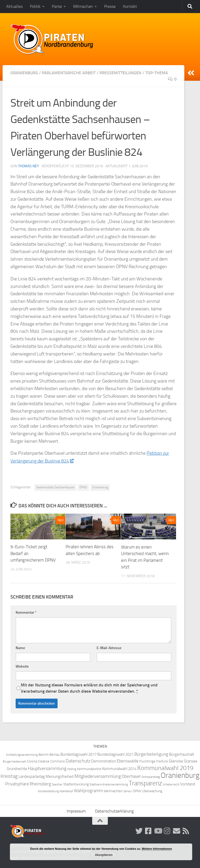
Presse (110, 6)
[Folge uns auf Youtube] (158, 831)
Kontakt (130, 6)
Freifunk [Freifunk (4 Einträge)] (162, 761)
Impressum (76, 811)
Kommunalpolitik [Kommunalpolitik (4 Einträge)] (89, 769)
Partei (57, 6)
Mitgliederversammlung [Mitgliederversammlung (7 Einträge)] (98, 776)
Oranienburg (24, 73)
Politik (35, 6)
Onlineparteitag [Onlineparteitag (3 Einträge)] (151, 777)
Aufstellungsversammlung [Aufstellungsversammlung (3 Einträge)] (22, 755)
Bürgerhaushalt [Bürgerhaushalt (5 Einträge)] (182, 754)
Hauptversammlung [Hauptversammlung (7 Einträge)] (47, 768)
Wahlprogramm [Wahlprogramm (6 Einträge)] (88, 790)
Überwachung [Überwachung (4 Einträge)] (152, 791)
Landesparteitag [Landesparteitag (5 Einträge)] (32, 776)
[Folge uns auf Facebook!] (148, 831)
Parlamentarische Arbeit (69, 73)
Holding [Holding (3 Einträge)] (72, 769)
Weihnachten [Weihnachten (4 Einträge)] (113, 791)
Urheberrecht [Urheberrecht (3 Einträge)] (171, 784)
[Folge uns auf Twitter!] (139, 831)
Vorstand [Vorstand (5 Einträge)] (188, 784)
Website (22, 666)
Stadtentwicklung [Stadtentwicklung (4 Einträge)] (76, 784)
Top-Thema (157, 73)
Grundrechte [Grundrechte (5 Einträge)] (17, 768)
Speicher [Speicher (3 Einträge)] (57, 784)
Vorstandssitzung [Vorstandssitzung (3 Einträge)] (48, 791)
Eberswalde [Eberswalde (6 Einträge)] (128, 761)
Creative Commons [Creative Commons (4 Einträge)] (51, 761)
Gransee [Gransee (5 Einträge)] (191, 761)
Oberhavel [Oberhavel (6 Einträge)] (131, 776)
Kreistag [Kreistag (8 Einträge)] (9, 776)
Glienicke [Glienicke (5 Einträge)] (176, 761)
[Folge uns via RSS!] (186, 831)
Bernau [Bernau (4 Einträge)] (55, 754)
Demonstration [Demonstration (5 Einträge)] (104, 761)
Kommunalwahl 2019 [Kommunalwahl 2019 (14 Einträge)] (165, 768)
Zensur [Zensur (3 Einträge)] (128, 791)
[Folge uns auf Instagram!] (167, 831)
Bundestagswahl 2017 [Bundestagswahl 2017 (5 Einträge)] (79, 754)
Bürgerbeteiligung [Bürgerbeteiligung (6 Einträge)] (151, 754)
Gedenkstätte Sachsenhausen (55, 487)
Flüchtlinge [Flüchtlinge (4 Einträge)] (147, 761)
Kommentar (26, 612)
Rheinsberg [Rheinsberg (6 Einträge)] (40, 784)
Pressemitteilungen (120, 73)
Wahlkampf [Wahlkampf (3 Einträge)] (66, 791)
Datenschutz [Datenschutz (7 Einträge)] (78, 761)
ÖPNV (83, 487)
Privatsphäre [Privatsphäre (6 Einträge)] (17, 784)
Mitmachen (83, 6)
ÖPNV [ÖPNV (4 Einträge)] (137, 791)
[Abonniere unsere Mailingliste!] (177, 831)
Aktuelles (14, 6)
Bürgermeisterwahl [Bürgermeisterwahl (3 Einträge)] (15, 761)
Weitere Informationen (157, 849)
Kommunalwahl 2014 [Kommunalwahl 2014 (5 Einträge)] (119, 768)
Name (20, 648)
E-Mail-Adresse (109, 648)
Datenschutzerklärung (114, 811)
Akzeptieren (104, 855)
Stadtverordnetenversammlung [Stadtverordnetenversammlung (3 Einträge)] (109, 784)
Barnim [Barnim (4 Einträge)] (44, 754)
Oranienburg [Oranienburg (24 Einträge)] (180, 775)
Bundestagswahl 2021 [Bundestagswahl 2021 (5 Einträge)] (115, 754)
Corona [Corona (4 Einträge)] (32, 761)
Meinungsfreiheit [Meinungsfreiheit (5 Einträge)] (60, 776)
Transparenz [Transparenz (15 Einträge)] (145, 783)
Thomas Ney (29, 166)
